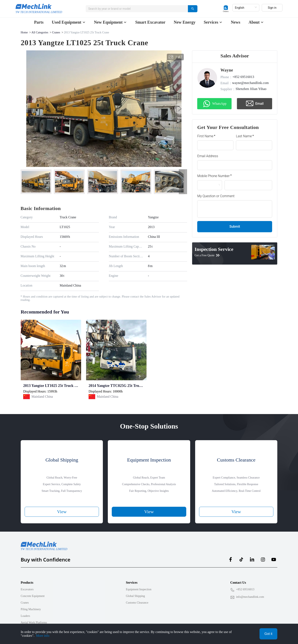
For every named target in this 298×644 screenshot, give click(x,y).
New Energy (184, 22)
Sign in (272, 9)
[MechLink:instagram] (263, 559)
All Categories (40, 32)
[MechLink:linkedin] (252, 559)
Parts (39, 22)
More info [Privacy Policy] (43, 636)
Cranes (56, 32)
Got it (268, 634)
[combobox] (137, 9)
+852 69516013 (245, 589)
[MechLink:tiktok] (241, 559)
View (62, 512)
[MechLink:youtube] (274, 559)
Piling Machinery (31, 609)
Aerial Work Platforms (34, 623)
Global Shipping (135, 596)
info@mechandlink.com (250, 597)
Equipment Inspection (139, 589)
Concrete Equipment (33, 596)
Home (24, 32)
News (236, 22)
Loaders (25, 616)
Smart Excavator (150, 22)
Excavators (27, 589)
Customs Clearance (137, 603)
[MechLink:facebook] (231, 559)
